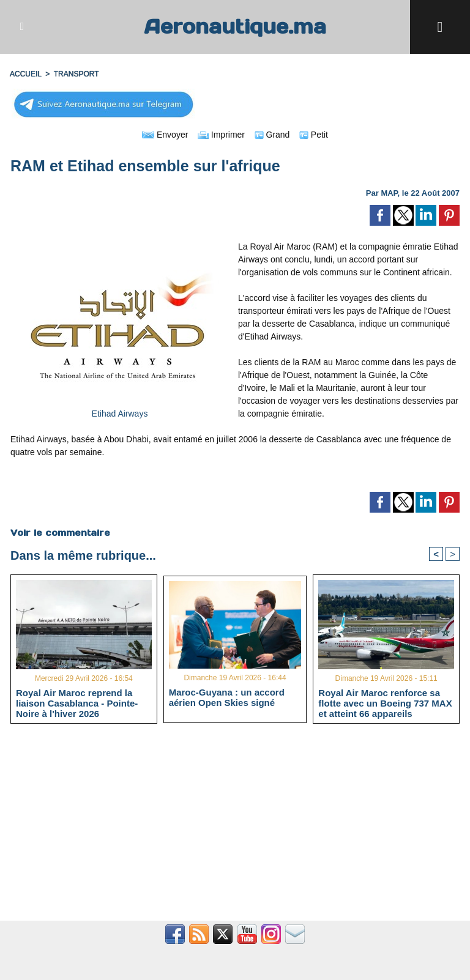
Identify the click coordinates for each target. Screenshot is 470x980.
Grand (272, 135)
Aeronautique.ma (235, 27)
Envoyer (165, 135)
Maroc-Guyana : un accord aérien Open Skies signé (227, 697)
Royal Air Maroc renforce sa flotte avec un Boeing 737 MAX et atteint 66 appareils (385, 703)
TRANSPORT (76, 74)
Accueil (26, 74)
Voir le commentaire (60, 533)
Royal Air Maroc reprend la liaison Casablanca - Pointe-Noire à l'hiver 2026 (77, 703)
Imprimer (221, 135)
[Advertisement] (235, 829)
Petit (314, 135)
